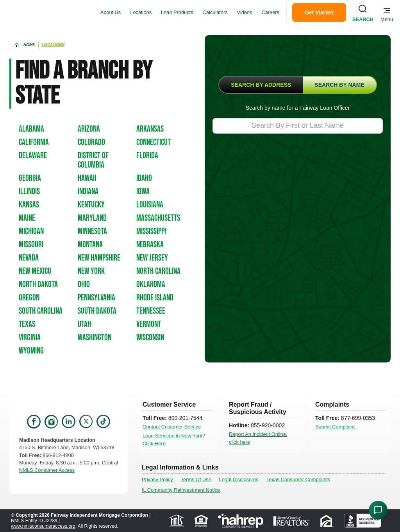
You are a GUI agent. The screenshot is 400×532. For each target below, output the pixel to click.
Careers (271, 12)
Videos (245, 12)
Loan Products (177, 12)
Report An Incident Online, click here (258, 438)
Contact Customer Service (172, 427)
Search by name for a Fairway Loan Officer (298, 108)
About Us (111, 12)
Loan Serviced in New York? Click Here (174, 439)
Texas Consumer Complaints (298, 479)
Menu (387, 19)
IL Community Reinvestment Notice (181, 490)
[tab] (261, 85)
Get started (319, 12)
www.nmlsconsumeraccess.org (43, 526)
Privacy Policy (157, 479)
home (29, 45)
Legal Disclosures (239, 479)
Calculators (215, 12)
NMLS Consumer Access (47, 470)
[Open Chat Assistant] (378, 510)
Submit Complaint (335, 427)
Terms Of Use (196, 479)
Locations (141, 12)
